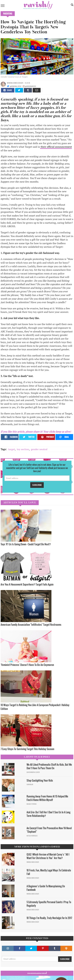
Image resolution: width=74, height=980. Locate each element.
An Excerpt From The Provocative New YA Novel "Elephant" (49, 830)
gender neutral (39, 449)
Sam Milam (30, 784)
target (12, 449)
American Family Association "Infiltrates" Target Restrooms (31, 625)
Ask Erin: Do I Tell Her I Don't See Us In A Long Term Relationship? (48, 814)
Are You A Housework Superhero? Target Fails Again (27, 584)
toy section (23, 449)
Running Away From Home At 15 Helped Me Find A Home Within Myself (47, 798)
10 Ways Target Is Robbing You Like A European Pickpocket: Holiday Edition (35, 707)
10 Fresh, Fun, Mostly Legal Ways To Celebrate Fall (49, 872)
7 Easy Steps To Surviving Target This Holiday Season (27, 749)
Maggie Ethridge (32, 804)
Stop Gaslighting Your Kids (40, 780)
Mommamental (37, 973)
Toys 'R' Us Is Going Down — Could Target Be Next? (26, 544)
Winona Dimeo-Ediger (15, 83)
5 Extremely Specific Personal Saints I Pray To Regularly (49, 904)
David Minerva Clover (33, 772)
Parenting (8, 14)
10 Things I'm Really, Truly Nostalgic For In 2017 (49, 918)
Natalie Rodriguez (32, 836)
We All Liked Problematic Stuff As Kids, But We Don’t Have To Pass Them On (49, 766)
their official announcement (56, 147)
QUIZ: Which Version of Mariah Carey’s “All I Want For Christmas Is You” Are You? (48, 856)
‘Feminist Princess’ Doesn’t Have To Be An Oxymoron (27, 665)
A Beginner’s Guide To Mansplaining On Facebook (46, 888)
